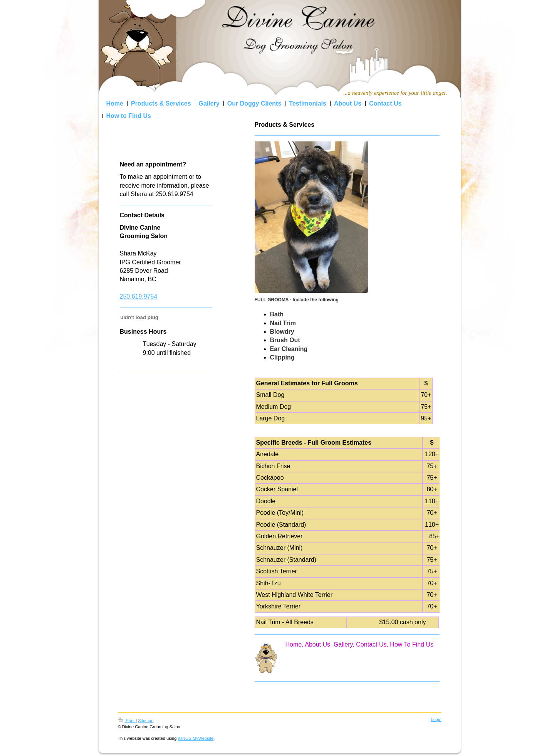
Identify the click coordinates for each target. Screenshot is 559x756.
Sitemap (146, 721)
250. (126, 297)
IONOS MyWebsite (196, 738)
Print (127, 721)
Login (436, 719)
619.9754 (145, 297)
